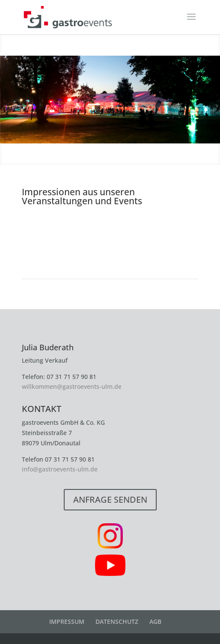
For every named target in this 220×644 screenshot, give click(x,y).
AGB (155, 622)
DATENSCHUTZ (117, 622)
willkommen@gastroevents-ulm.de (72, 386)
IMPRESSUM (67, 622)
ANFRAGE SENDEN (110, 499)
